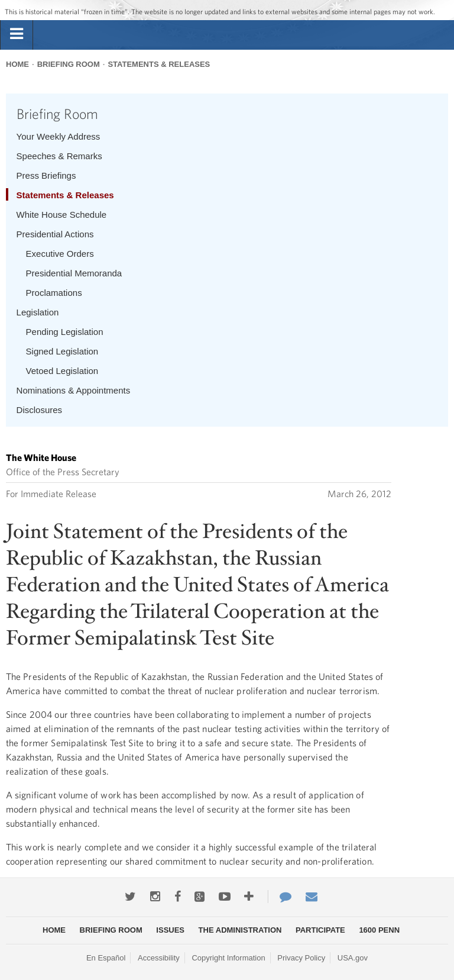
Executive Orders (60, 254)
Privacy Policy (301, 958)
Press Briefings (46, 175)
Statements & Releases (159, 64)
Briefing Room (69, 64)
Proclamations (54, 293)
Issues (170, 930)
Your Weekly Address (59, 136)
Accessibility (159, 958)
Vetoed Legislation (62, 371)
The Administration (240, 930)
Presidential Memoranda (74, 273)
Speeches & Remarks (59, 156)
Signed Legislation (62, 351)
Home (17, 64)
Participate (320, 930)
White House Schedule (62, 215)
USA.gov (353, 958)
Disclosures (40, 410)
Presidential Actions (55, 234)
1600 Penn (379, 930)
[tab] (17, 34)
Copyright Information (228, 958)
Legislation (38, 312)
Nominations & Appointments (74, 390)
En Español (106, 958)
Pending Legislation (65, 332)
